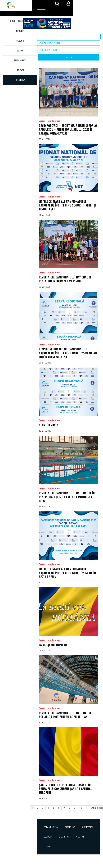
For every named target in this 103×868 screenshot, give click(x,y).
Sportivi (20, 31)
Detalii (69, 104)
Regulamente (20, 60)
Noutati (20, 70)
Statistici (64, 837)
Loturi (20, 50)
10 (81, 808)
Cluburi (20, 41)
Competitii (87, 827)
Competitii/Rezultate (20, 21)
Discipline (70, 827)
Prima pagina (51, 827)
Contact (48, 846)
